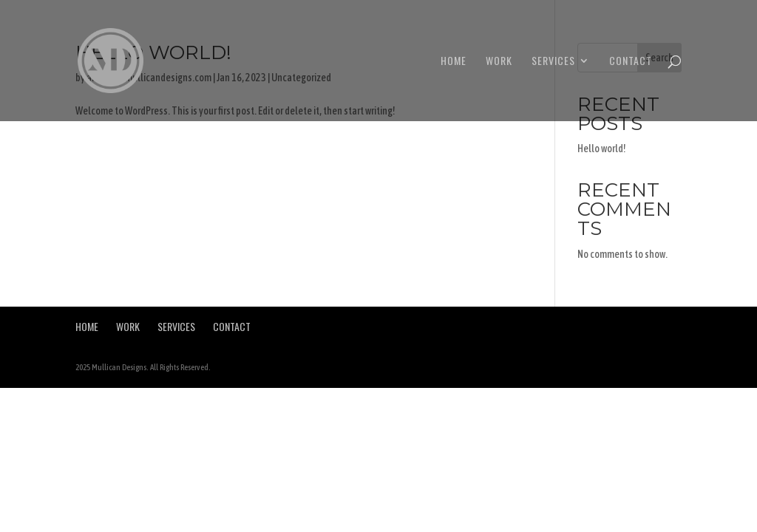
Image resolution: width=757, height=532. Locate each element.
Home (454, 62)
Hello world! (602, 149)
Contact (631, 62)
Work (499, 62)
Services (553, 62)
